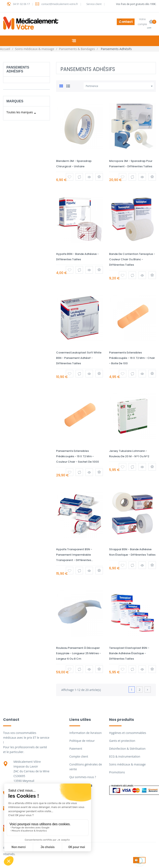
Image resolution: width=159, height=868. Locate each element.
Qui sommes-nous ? (83, 777)
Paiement (76, 749)
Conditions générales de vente (86, 767)
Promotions (117, 772)
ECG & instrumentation (125, 756)
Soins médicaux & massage (127, 764)
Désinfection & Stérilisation (127, 749)
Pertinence (120, 86)
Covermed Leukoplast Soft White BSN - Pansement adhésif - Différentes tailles (79, 358)
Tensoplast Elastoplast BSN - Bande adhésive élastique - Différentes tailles (129, 653)
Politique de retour (82, 741)
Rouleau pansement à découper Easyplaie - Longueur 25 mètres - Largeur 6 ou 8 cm (78, 653)
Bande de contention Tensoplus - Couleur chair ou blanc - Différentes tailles (132, 259)
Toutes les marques (22, 113)
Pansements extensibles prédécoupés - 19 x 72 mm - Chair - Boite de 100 (132, 358)
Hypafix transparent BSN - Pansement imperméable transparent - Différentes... (75, 555)
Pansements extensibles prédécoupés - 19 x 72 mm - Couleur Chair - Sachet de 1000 (78, 456)
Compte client (79, 756)
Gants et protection (122, 741)
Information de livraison (86, 733)
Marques (15, 101)
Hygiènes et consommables (128, 733)
